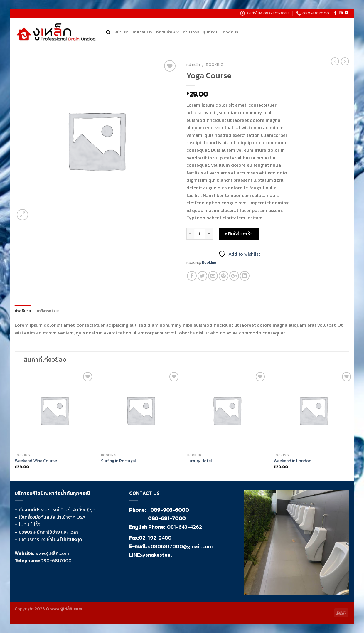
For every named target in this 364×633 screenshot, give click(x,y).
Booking (214, 65)
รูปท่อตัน (211, 32)
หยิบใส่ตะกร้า (239, 234)
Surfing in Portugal (118, 461)
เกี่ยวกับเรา (142, 32)
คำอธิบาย (23, 311)
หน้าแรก (122, 32)
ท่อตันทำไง (167, 32)
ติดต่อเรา (231, 32)
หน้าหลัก (193, 65)
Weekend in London (292, 461)
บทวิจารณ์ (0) (48, 311)
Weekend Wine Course (36, 461)
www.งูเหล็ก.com (52, 553)
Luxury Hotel (200, 461)
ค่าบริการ (191, 32)
